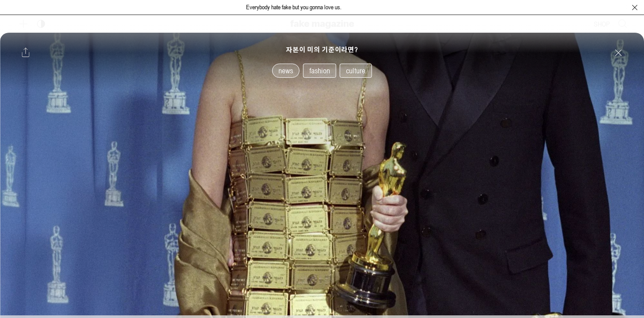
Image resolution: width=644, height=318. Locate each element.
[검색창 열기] (623, 24)
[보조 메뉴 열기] (23, 24)
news (286, 71)
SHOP (602, 24)
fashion (320, 71)
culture (356, 71)
